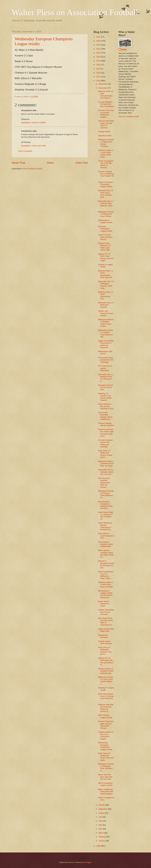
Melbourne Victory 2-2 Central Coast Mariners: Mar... (106, 333)
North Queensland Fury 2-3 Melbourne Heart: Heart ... (106, 575)
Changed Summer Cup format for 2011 (106, 387)
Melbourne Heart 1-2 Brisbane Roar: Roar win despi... (106, 464)
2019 (99, 61)
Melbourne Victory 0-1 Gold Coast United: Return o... (106, 680)
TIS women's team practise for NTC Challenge (106, 360)
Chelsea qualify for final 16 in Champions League (106, 735)
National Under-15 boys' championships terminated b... (106, 95)
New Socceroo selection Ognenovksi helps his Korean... (104, 483)
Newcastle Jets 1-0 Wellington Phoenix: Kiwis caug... (106, 285)
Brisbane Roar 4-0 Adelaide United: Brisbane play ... (106, 671)
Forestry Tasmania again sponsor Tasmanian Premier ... (106, 725)
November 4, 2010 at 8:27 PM (33, 146)
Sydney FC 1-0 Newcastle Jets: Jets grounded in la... (106, 661)
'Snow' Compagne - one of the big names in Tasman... (106, 164)
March (101, 833)
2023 (99, 45)
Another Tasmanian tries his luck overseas (106, 612)
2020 (99, 57)
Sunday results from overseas (105, 642)
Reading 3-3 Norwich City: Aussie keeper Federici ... (105, 397)
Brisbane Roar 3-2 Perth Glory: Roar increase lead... (106, 194)
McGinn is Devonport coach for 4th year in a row (106, 564)
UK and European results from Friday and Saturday (105, 443)
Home (50, 163)
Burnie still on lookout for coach (104, 604)
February (102, 837)
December (103, 84)
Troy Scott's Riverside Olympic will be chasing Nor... (105, 416)
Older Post (82, 163)
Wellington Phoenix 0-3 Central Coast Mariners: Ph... (106, 494)
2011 (99, 77)
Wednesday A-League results (105, 221)
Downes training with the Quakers (106, 424)
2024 (99, 41)
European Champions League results (105, 229)
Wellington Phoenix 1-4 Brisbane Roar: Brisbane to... (106, 767)
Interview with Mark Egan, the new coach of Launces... (106, 124)
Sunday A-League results (105, 266)
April (101, 829)
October (102, 805)
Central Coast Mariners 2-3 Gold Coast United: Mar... (105, 247)
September (103, 809)
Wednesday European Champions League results (105, 746)
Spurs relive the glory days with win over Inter (105, 777)
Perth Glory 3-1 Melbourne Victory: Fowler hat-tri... (105, 454)
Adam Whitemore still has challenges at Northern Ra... (105, 526)
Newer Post (18, 163)
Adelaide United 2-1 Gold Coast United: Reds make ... (106, 154)
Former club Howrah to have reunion (106, 313)
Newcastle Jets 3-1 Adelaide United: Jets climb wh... (106, 472)
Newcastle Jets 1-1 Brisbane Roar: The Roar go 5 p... (106, 378)
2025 (99, 37)
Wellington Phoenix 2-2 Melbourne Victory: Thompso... (106, 143)
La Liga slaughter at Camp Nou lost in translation (106, 104)
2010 (99, 81)
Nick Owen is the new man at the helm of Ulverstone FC (105, 622)
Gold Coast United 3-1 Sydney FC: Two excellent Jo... (106, 516)
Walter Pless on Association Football (75, 12)
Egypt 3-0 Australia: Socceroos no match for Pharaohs (106, 344)
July (100, 817)
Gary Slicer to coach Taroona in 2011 (106, 536)
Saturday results (105, 136)
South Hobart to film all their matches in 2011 (106, 406)
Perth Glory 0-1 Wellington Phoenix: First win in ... (105, 651)
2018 (99, 65)
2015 (99, 69)
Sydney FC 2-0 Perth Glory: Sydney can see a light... (106, 257)
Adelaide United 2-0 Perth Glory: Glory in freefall (106, 585)
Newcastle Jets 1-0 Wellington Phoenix (106, 305)
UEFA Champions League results (105, 784)
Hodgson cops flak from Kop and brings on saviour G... (106, 708)
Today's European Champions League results (105, 184)
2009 (99, 846)
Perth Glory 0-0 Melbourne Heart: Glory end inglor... (106, 757)
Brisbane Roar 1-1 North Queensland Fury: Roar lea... (106, 274)
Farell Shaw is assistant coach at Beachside (106, 544)
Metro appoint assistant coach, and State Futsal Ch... (106, 554)
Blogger (88, 862)
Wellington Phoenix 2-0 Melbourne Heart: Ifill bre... (106, 214)
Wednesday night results (105, 353)
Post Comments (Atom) (33, 169)
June (101, 821)
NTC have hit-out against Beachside (105, 368)
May (101, 825)
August (102, 813)
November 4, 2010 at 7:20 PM (33, 123)
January (102, 841)
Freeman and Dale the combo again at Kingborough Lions (106, 433)
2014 (99, 73)
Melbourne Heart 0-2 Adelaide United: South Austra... (106, 323)
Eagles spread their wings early (106, 630)
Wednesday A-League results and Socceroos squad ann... (105, 594)
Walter (124, 50)
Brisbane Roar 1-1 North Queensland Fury (106, 295)
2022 (99, 49)
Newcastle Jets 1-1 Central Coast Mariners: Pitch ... (106, 204)
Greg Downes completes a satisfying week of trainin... (105, 505)
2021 (99, 53)
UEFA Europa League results (105, 716)
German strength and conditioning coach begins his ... (106, 175)
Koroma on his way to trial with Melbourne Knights (106, 114)
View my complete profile (129, 116)
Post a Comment (25, 151)
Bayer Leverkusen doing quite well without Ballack (106, 791)
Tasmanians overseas (103, 636)
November (103, 88)
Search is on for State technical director (105, 237)
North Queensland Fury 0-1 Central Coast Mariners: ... (106, 697)
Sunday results (104, 132)
